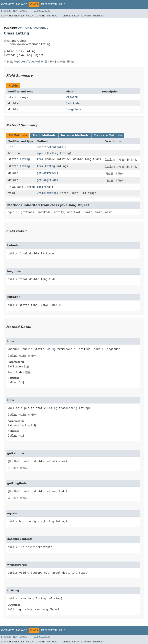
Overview (7, 4)
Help (62, 4)
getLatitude (46, 173)
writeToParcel (48, 193)
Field (29, 16)
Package (21, 4)
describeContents (50, 147)
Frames (6, 11)
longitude (74, 109)
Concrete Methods (108, 135)
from (40, 159)
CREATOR (72, 97)
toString (43, 187)
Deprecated (49, 4)
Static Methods (44, 135)
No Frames (20, 11)
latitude (73, 103)
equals (42, 153)
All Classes (42, 11)
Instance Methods (75, 135)
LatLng (53, 153)
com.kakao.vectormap (33, 28)
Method (52, 16)
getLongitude (47, 180)
